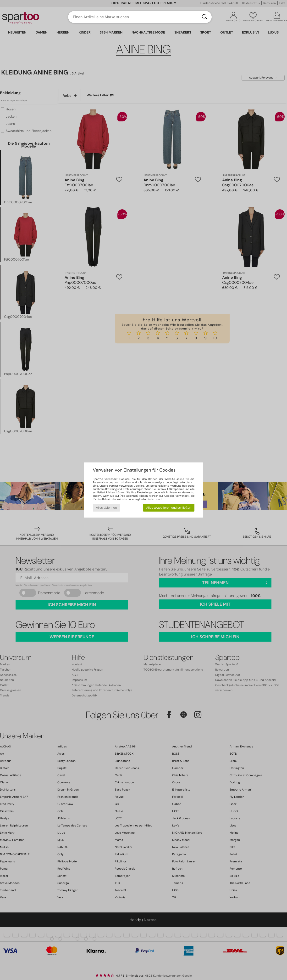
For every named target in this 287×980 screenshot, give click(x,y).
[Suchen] (204, 17)
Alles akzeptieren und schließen (169, 508)
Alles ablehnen (106, 508)
